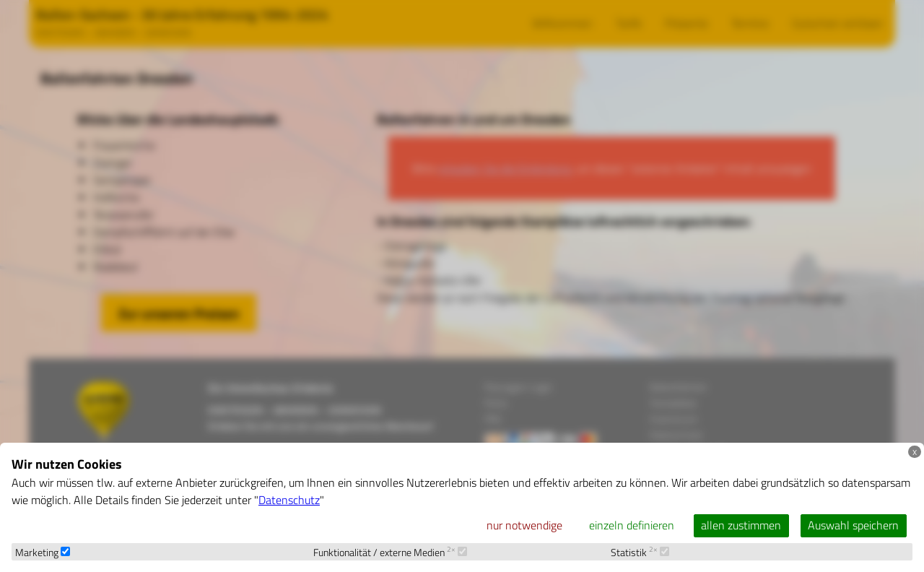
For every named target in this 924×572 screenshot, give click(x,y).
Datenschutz (289, 500)
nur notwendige (524, 525)
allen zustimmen (741, 525)
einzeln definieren (632, 525)
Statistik (640, 552)
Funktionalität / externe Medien (390, 552)
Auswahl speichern (853, 525)
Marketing (43, 552)
